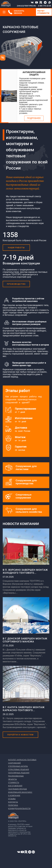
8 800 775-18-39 (45, 6)
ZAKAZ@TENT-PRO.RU (26, 6)
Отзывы (12, 799)
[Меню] (4, 12)
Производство (16, 284)
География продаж (18, 789)
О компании (14, 796)
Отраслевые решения (19, 769)
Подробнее (34, 118)
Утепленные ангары (18, 766)
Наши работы (16, 248)
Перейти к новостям (20, 735)
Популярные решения (19, 773)
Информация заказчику (20, 792)
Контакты (13, 802)
